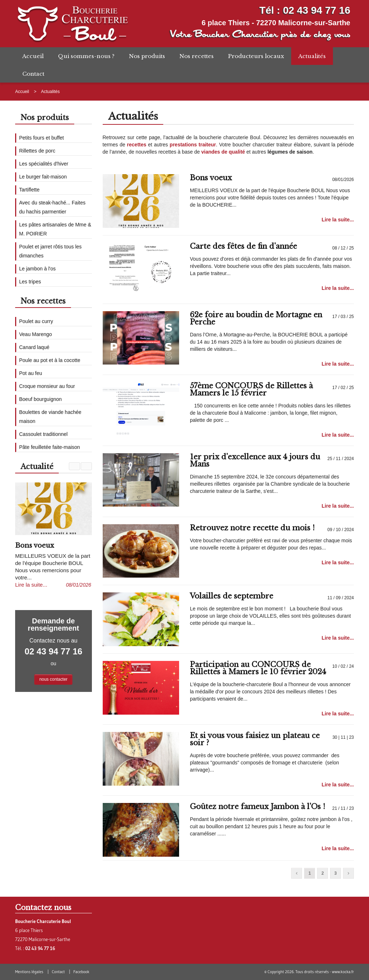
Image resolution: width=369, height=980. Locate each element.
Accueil (33, 56)
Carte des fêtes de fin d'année (243, 246)
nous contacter (53, 679)
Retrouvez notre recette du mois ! (252, 528)
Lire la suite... (338, 220)
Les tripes (30, 282)
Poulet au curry (36, 321)
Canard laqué (34, 347)
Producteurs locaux (256, 56)
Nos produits (147, 56)
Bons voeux (211, 178)
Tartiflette (29, 190)
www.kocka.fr (343, 972)
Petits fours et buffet (41, 138)
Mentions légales (29, 972)
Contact (33, 74)
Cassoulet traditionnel (43, 434)
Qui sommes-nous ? (86, 56)
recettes (137, 145)
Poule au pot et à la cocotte (50, 360)
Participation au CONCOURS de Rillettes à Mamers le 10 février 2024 (258, 668)
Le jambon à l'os (37, 269)
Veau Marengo (35, 334)
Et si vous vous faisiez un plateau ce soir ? (255, 739)
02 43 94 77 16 (317, 10)
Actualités (312, 56)
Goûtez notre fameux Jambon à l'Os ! (257, 807)
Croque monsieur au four (47, 386)
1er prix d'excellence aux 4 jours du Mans (255, 460)
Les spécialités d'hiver (44, 164)
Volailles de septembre (232, 596)
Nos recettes (197, 56)
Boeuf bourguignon (40, 399)
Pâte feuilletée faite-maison (50, 447)
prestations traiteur (193, 145)
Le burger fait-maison (43, 177)
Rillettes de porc (37, 151)
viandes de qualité (223, 152)
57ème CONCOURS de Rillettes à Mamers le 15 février (251, 389)
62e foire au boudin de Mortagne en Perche (256, 318)
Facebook (81, 972)
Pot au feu (31, 373)
